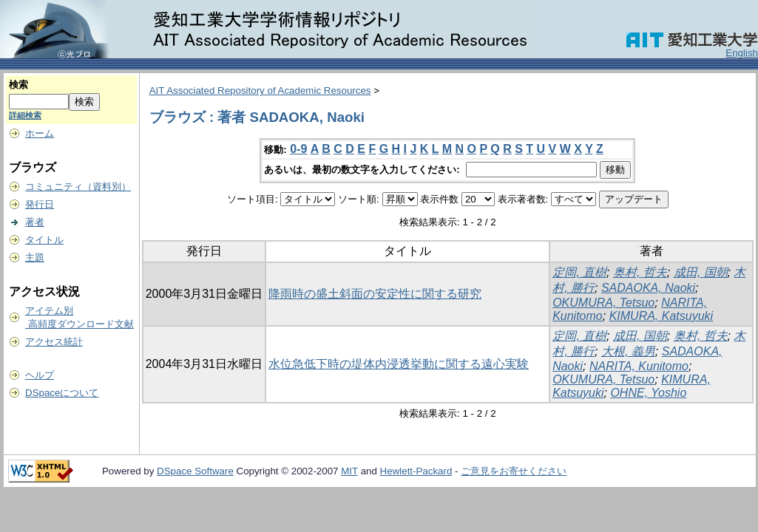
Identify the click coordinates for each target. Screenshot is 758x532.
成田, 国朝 (701, 272)
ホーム (40, 133)
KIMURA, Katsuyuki (661, 316)
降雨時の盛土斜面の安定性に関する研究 (375, 294)
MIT (349, 471)
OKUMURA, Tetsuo (603, 303)
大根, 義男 (628, 351)
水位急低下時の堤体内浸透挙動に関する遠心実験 (399, 364)
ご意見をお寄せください (514, 471)
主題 (35, 258)
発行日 (40, 204)
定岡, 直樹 (579, 272)
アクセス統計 (54, 342)
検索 (18, 85)
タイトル (44, 240)
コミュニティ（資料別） (78, 187)
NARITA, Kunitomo (639, 366)
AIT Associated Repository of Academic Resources (260, 91)
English (742, 53)
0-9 (298, 149)
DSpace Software (195, 471)
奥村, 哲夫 (640, 272)
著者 (35, 222)
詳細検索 (25, 115)
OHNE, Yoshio (648, 393)
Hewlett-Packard (416, 471)
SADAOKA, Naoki (648, 288)
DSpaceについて (62, 393)
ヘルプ (40, 375)
